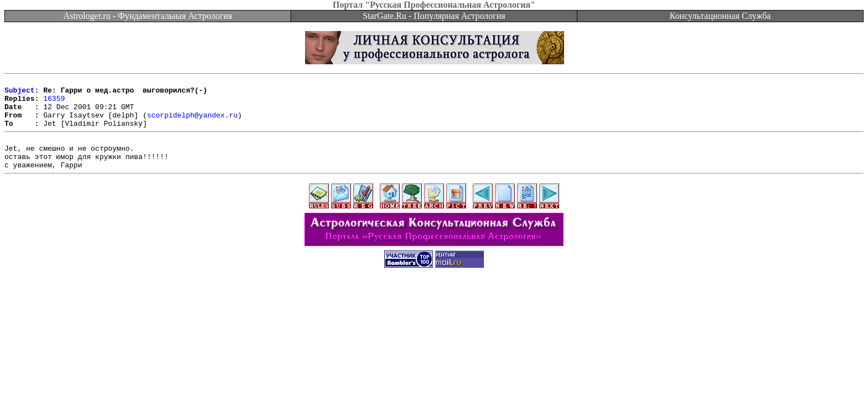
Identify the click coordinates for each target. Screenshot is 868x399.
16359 (54, 103)
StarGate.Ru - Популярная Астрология (434, 16)
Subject (20, 93)
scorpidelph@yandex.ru (192, 123)
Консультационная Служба (720, 16)
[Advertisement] (434, 317)
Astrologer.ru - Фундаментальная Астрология (148, 16)
